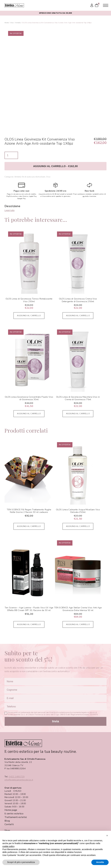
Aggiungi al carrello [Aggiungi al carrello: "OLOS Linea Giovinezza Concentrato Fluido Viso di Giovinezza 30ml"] (29, 414)
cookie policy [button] (8, 846)
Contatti (9, 824)
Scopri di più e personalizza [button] (21, 862)
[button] (107, 836)
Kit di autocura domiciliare (33, 177)
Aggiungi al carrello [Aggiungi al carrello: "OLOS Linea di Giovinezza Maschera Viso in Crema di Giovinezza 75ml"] (78, 414)
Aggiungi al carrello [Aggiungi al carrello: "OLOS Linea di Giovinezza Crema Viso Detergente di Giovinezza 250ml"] (78, 316)
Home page (11, 810)
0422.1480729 (17, 777)
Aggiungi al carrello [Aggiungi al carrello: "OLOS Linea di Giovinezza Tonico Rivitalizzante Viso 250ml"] (29, 316)
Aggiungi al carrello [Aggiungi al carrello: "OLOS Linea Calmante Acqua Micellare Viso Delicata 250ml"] (78, 526)
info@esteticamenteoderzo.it (19, 780)
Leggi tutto (10, 210)
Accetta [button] (100, 862)
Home (7, 23)
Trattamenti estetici (16, 817)
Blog (7, 821)
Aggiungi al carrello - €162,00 (55, 166)
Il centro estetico (14, 814)
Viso (12, 23)
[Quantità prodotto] (11, 155)
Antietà (18, 23)
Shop (7, 830)
